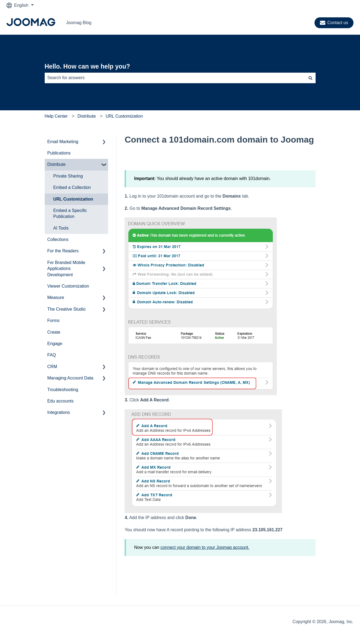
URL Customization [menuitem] (73, 199)
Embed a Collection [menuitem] (72, 187)
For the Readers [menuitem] (63, 251)
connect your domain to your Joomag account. (205, 547)
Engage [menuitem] (55, 344)
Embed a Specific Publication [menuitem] (70, 213)
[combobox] (175, 78)
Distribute (87, 116)
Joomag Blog (79, 23)
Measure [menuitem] (56, 297)
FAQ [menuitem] (52, 355)
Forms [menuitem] (53, 321)
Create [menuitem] (54, 332)
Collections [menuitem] (58, 239)
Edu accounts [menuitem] (61, 401)
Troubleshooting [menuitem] (63, 390)
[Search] (310, 78)
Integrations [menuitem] (59, 412)
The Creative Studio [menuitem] (67, 309)
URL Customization (124, 116)
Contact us (334, 23)
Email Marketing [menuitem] (63, 142)
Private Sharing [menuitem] (68, 176)
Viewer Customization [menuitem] (68, 286)
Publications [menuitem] (59, 153)
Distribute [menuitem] (57, 164)
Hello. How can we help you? (87, 66)
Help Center (56, 116)
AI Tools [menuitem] (61, 228)
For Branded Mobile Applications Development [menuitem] (67, 269)
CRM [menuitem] (52, 367)
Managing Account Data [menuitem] (70, 378)
